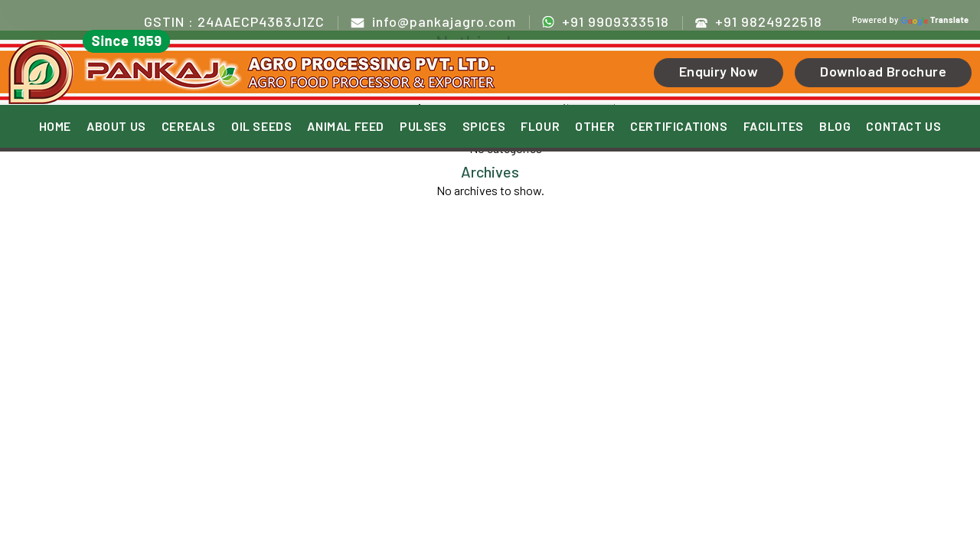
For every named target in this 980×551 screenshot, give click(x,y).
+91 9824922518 (759, 21)
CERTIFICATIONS (679, 126)
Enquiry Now (719, 71)
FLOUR (540, 126)
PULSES (423, 126)
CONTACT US (903, 126)
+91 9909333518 (606, 21)
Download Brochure (883, 71)
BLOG (835, 126)
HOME (55, 126)
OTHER (595, 126)
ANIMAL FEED (346, 126)
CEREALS (189, 126)
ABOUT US (116, 126)
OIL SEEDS (261, 126)
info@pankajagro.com (433, 21)
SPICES (484, 126)
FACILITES (774, 126)
